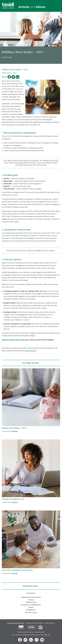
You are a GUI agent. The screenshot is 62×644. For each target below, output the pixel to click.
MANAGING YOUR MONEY (31, 597)
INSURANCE (31, 593)
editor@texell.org (31, 351)
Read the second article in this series (15, 340)
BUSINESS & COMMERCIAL (31, 605)
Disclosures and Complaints (16, 623)
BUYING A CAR (31, 612)
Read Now (14, 431)
